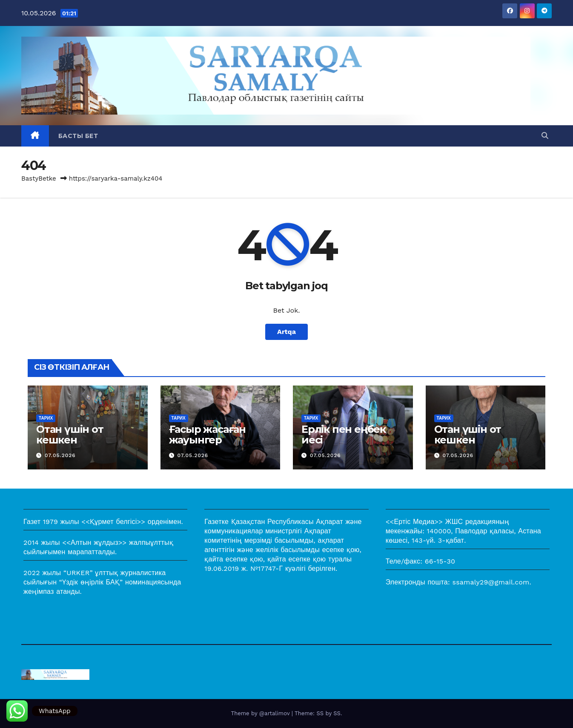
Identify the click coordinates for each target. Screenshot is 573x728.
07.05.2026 (60, 455)
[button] (545, 136)
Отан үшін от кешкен (70, 434)
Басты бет (78, 136)
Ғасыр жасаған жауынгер (207, 434)
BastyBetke (39, 178)
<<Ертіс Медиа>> (414, 522)
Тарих (46, 418)
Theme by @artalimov (261, 713)
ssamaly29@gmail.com (491, 582)
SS (337, 713)
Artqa (286, 332)
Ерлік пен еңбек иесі (344, 434)
